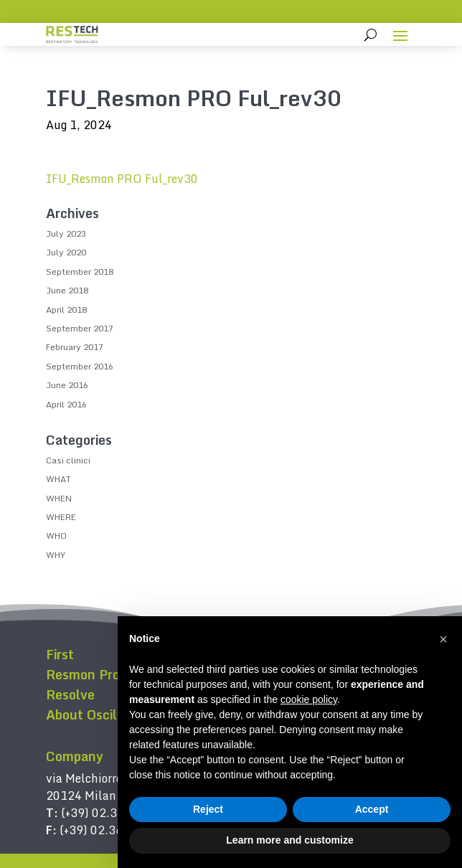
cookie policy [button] (309, 699)
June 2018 (67, 290)
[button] (443, 639)
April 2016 (66, 404)
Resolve (70, 694)
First (60, 654)
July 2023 (66, 233)
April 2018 (66, 310)
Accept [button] (372, 809)
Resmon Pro (83, 674)
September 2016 (80, 366)
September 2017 (80, 328)
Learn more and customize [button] (289, 840)
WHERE (61, 517)
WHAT (58, 479)
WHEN (59, 498)
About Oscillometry (105, 714)
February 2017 (75, 347)
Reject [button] (208, 809)
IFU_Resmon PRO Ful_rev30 (122, 179)
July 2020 (66, 252)
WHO (56, 536)
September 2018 (80, 272)
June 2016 (67, 385)
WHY (56, 555)
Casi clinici (68, 460)
